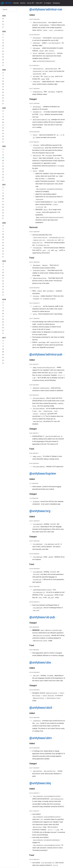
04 (3, 19)
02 (3, 24)
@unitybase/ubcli (41, 708)
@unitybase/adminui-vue (46, 9)
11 (3, 37)
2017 (4, 338)
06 (3, 51)
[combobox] (9, 9)
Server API (31, 3)
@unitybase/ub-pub (42, 617)
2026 (4, 16)
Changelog (56, 3)
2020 (4, 223)
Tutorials (16, 3)
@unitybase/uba (40, 662)
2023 (4, 108)
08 (3, 46)
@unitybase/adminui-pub (46, 354)
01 (3, 27)
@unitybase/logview (43, 474)
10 (3, 40)
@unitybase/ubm (41, 738)
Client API (39, 3)
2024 (4, 70)
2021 (4, 185)
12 (3, 34)
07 (3, 49)
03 (3, 22)
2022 (4, 146)
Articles (23, 3)
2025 (4, 32)
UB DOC (8, 3)
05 (3, 54)
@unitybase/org (40, 511)
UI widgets (48, 3)
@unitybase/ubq (40, 783)
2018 (4, 300)
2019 (4, 261)
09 (3, 43)
